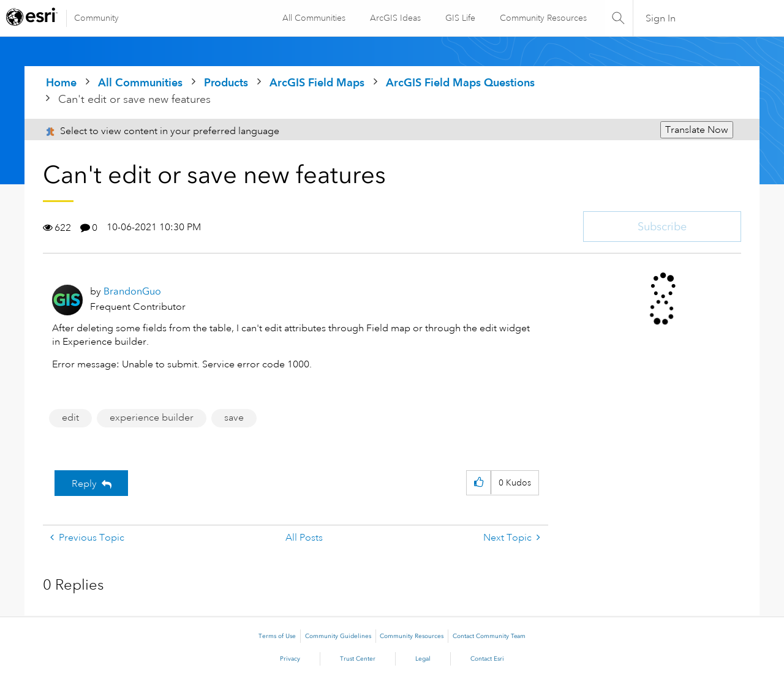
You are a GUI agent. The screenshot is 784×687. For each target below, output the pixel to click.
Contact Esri (487, 659)
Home (61, 82)
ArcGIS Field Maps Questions (460, 82)
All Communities (313, 18)
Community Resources (543, 18)
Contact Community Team (489, 636)
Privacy (290, 659)
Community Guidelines (338, 636)
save (234, 418)
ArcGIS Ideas (395, 18)
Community (96, 18)
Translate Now (697, 130)
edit (70, 418)
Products (226, 82)
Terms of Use (277, 636)
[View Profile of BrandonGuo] (132, 291)
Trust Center (358, 659)
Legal (423, 659)
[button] (479, 483)
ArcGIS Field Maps (317, 82)
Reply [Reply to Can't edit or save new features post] (84, 484)
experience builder (152, 418)
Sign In (661, 18)
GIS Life (460, 18)
